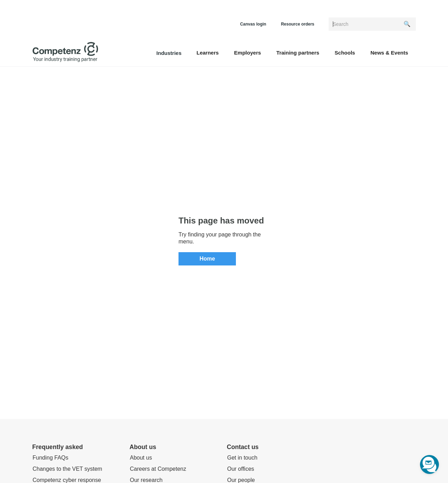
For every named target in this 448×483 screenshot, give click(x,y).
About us (141, 458)
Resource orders (298, 24)
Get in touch (242, 458)
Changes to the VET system (67, 469)
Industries (169, 53)
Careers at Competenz (158, 469)
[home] (65, 52)
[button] (207, 52)
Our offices (241, 469)
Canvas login (253, 24)
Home (207, 259)
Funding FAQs (50, 458)
